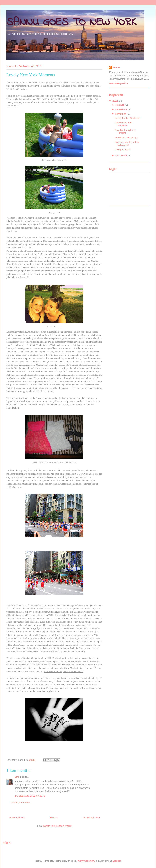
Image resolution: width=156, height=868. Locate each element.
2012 (115, 101)
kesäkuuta (121, 114)
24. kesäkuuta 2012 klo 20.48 (30, 796)
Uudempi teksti (17, 818)
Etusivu (54, 818)
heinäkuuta (121, 109)
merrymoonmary (86, 861)
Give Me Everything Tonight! (125, 132)
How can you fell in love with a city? (127, 144)
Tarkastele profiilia (118, 83)
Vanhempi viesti (92, 818)
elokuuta (120, 105)
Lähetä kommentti (20, 802)
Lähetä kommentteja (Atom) (58, 826)
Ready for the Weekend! (127, 118)
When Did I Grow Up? (126, 138)
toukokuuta (121, 155)
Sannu (116, 67)
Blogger (117, 861)
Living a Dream (123, 150)
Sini (17, 777)
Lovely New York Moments (123, 124)
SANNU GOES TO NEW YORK (71, 22)
